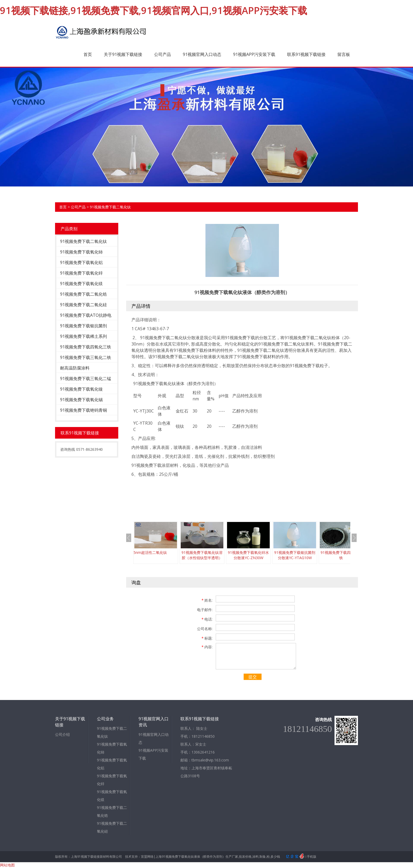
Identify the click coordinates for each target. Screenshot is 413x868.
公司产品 (163, 54)
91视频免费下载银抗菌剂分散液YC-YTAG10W (295, 555)
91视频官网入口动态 (202, 54)
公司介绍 (62, 734)
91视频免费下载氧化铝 (81, 262)
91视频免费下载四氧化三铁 (86, 347)
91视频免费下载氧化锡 (81, 400)
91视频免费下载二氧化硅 (83, 305)
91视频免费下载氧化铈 (81, 252)
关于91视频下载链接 (123, 54)
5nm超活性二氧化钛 (150, 552)
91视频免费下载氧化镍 (81, 389)
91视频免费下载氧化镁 (81, 284)
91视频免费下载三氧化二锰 (86, 378)
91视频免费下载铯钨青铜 (83, 410)
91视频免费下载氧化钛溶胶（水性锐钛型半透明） (202, 555)
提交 (253, 677)
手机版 (312, 857)
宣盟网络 (147, 857)
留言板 (344, 54)
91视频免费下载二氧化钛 (110, 207)
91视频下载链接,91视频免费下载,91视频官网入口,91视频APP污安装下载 (154, 10)
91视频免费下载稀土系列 (83, 336)
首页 (88, 54)
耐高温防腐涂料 (75, 368)
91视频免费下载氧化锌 (81, 273)
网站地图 (7, 865)
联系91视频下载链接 (306, 54)
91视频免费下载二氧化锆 (83, 294)
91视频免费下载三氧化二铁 (86, 357)
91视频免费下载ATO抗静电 (86, 315)
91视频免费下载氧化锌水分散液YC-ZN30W (248, 555)
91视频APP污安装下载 (254, 54)
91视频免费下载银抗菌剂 (83, 326)
